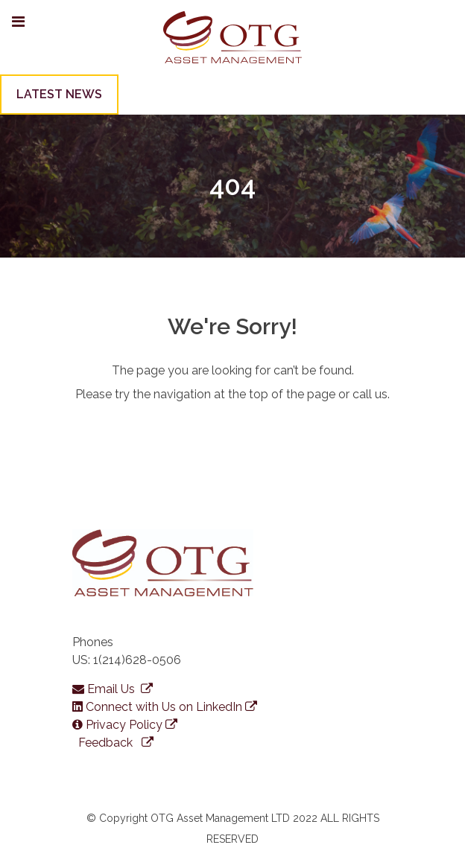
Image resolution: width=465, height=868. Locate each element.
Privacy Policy (125, 725)
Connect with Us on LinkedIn (165, 707)
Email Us (113, 689)
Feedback (114, 743)
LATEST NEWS (59, 94)
